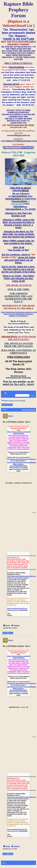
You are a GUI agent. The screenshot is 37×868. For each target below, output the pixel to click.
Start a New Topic (7, 405)
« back (4, 863)
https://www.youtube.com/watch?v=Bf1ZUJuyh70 (19, 433)
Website (17, 625)
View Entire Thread (28, 410)
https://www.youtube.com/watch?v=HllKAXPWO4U (19, 657)
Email (8, 625)
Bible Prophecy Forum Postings (13, 401)
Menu (4, 393)
